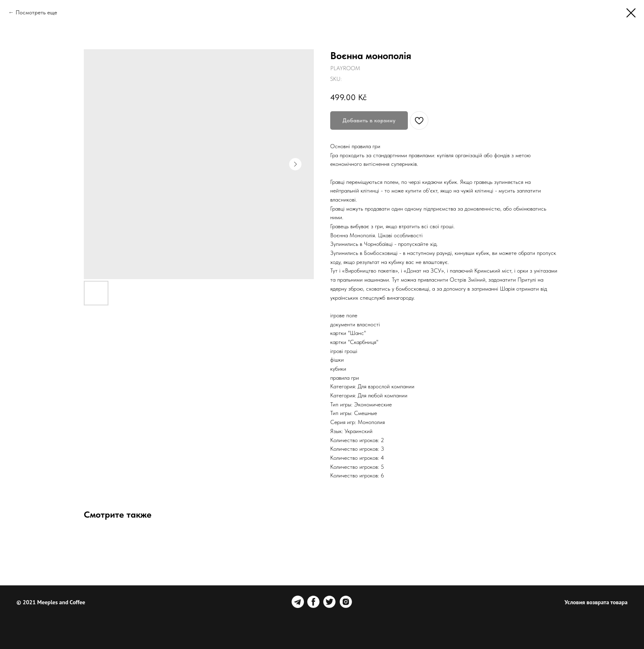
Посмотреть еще (36, 12)
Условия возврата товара (596, 602)
